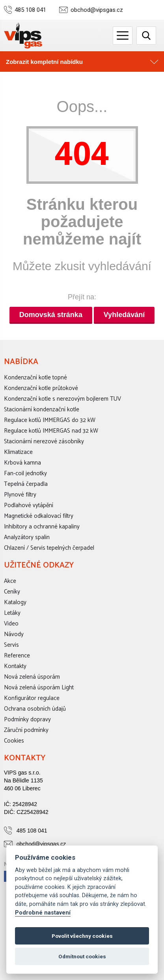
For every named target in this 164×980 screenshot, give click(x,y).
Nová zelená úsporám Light (39, 688)
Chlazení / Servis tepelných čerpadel (49, 548)
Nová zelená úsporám (32, 677)
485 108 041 (30, 10)
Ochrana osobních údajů (35, 709)
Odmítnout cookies (82, 956)
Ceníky (12, 592)
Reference (17, 656)
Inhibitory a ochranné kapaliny (42, 527)
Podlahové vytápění (29, 505)
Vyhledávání (124, 315)
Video (11, 624)
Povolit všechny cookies (82, 936)
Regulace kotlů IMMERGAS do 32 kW (50, 420)
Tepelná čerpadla (26, 484)
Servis (11, 645)
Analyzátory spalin (27, 537)
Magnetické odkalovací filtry (39, 516)
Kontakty (15, 666)
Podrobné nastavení (43, 913)
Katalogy (15, 602)
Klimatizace (18, 452)
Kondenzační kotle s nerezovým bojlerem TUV (62, 399)
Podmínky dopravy (27, 720)
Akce (10, 581)
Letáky (12, 613)
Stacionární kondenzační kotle (42, 410)
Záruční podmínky (26, 730)
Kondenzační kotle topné (35, 378)
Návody (14, 634)
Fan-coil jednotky (25, 473)
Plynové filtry (20, 495)
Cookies (14, 741)
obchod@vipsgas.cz (97, 10)
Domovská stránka (51, 315)
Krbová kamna (22, 463)
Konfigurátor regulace (32, 698)
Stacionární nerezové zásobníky (44, 441)
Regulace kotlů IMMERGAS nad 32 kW (51, 431)
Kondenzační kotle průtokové (41, 388)
